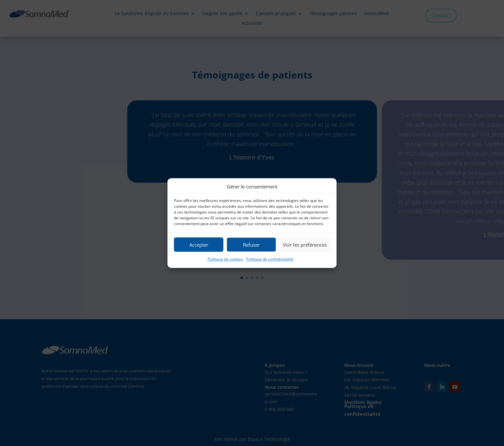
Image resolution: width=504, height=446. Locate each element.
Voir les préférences (305, 245)
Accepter (199, 245)
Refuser (251, 245)
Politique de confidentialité (270, 259)
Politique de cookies (225, 259)
